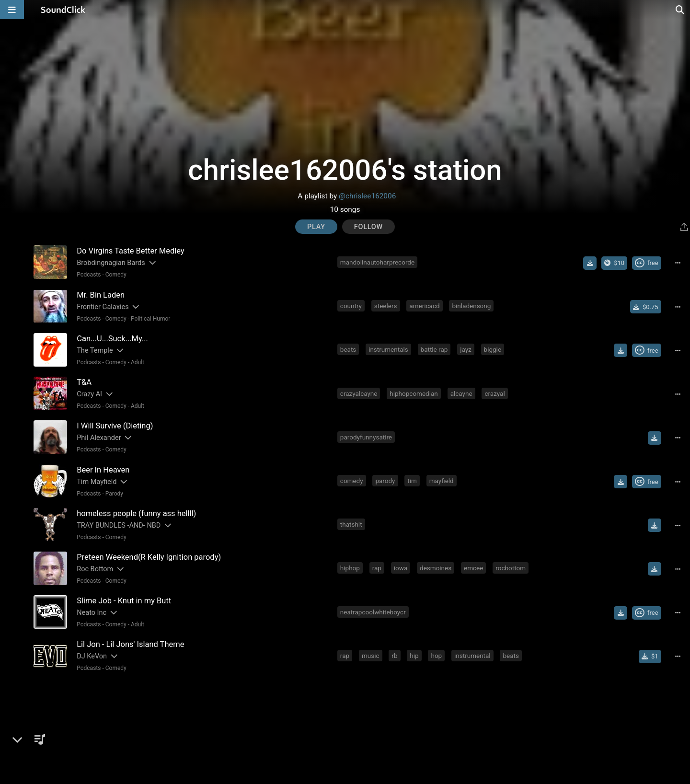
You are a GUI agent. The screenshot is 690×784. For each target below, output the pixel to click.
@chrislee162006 (367, 196)
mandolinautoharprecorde (377, 262)
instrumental (472, 655)
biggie (493, 349)
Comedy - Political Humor (138, 318)
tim (413, 480)
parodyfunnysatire (366, 437)
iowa (401, 567)
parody (385, 480)
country (351, 306)
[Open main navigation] (12, 10)
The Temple (95, 350)
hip (414, 655)
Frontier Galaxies (103, 306)
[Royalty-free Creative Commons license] (647, 263)
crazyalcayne (359, 393)
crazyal (495, 393)
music (371, 655)
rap (377, 567)
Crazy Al (89, 394)
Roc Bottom (95, 568)
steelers (386, 306)
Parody (114, 493)
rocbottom (511, 567)
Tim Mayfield (97, 481)
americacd (425, 306)
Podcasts (89, 275)
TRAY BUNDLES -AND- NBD (119, 525)
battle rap (434, 349)
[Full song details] (678, 263)
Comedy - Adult (125, 362)
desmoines (436, 567)
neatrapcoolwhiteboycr (373, 611)
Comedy (116, 275)
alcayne (461, 393)
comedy (352, 480)
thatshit (351, 524)
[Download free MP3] (590, 263)
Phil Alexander (99, 437)
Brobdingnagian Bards (111, 263)
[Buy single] (646, 307)
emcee (473, 567)
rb (395, 655)
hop (437, 655)
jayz (466, 349)
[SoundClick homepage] (63, 10)
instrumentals (388, 349)
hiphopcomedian (414, 393)
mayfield (442, 480)
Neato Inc (92, 612)
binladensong (472, 306)
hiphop (350, 567)
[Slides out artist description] (151, 263)
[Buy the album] (614, 263)
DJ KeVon (92, 655)
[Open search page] (680, 10)
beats (348, 349)
